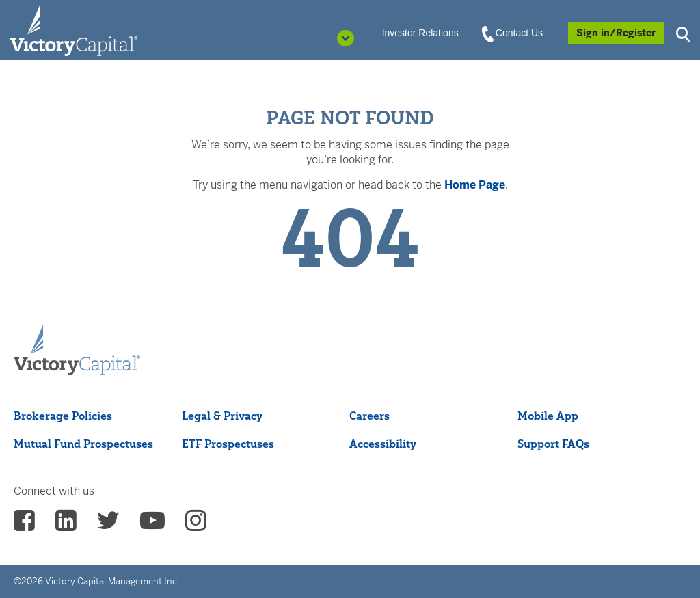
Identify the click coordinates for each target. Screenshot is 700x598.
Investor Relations (420, 33)
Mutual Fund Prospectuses (83, 444)
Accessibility (383, 444)
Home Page (475, 185)
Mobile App (548, 416)
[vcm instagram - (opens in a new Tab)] (196, 525)
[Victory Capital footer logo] (77, 351)
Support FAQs (553, 444)
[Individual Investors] (74, 30)
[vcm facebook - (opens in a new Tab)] (24, 525)
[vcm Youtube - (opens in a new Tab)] (152, 525)
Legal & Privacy (222, 416)
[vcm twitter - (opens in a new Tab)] (108, 525)
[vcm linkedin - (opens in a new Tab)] (66, 525)
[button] (685, 32)
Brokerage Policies (63, 416)
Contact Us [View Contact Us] (513, 33)
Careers (369, 416)
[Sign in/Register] (616, 33)
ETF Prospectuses (228, 444)
